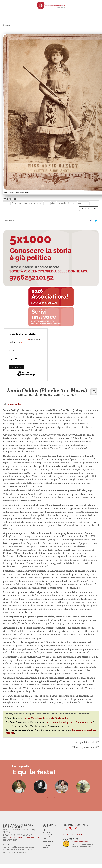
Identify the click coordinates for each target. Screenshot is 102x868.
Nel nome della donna (79, 842)
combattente (84, 203)
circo (53, 203)
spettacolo (62, 203)
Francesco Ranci (15, 404)
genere (7, 203)
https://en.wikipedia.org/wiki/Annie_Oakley (47, 718)
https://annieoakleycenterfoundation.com (70, 722)
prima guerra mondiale (33, 203)
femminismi (17, 203)
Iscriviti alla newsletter (72, 835)
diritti (47, 203)
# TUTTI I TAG (89, 209)
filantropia (72, 203)
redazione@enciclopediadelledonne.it (24, 837)
